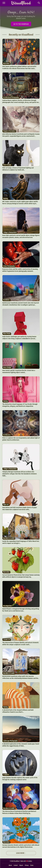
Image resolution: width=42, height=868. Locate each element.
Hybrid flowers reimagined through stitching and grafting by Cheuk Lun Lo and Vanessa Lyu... (21, 610)
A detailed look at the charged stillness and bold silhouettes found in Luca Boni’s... (18, 711)
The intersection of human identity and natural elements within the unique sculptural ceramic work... (20, 644)
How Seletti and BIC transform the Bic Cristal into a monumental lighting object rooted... (19, 371)
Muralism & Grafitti (9, 538)
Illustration (6, 63)
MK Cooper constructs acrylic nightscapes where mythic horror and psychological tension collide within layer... (20, 203)
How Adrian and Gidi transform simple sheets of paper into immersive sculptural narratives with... (20, 508)
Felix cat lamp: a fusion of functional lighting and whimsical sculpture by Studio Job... (18, 169)
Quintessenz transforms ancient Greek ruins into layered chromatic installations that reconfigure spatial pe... (21, 304)
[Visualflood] (21, 3)
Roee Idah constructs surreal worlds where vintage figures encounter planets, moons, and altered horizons (21, 236)
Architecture (7, 435)
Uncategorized (7, 606)
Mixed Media (7, 334)
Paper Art (6, 504)
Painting (5, 199)
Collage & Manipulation (10, 232)
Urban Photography (9, 266)
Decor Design (7, 165)
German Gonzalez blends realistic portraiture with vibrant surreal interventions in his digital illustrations (21, 846)
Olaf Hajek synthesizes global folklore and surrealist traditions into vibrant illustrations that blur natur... (19, 67)
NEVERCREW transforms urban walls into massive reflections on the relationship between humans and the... (21, 677)
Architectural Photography (11, 97)
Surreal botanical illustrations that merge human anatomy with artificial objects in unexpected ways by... (21, 576)
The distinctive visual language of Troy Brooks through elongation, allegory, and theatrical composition (20, 405)
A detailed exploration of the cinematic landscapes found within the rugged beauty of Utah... (21, 745)
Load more (21, 853)
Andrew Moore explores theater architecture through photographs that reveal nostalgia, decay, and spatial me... (21, 101)
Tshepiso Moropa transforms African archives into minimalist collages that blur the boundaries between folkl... (19, 474)
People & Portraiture (9, 131)
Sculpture (6, 775)
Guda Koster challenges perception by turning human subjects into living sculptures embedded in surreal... (19, 338)
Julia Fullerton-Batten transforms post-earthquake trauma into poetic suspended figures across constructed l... (21, 135)
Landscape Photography (10, 741)
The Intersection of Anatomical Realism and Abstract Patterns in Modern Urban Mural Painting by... (19, 812)
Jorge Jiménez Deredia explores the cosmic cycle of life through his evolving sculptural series (20, 779)
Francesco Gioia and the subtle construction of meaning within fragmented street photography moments (20, 270)
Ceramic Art (7, 640)
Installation (6, 300)
